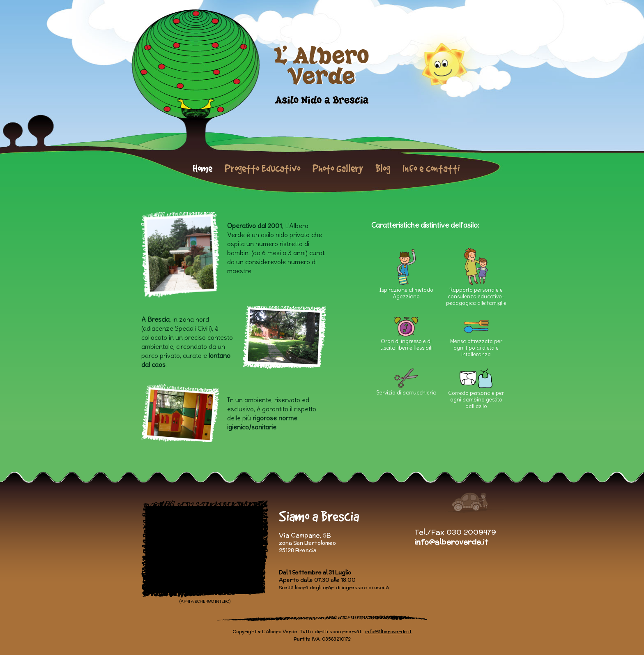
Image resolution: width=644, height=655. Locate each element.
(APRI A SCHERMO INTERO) (205, 601)
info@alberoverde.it (451, 542)
